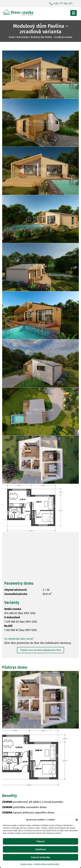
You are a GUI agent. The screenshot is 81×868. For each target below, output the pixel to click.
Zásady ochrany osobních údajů (47, 864)
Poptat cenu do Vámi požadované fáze (40, 650)
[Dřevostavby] (18, 12)
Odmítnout (40, 849)
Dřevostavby (23, 37)
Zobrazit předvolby (40, 857)
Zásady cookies (27, 864)
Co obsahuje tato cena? (19, 639)
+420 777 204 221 (63, 4)
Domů (12, 37)
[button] (77, 820)
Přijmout (40, 841)
